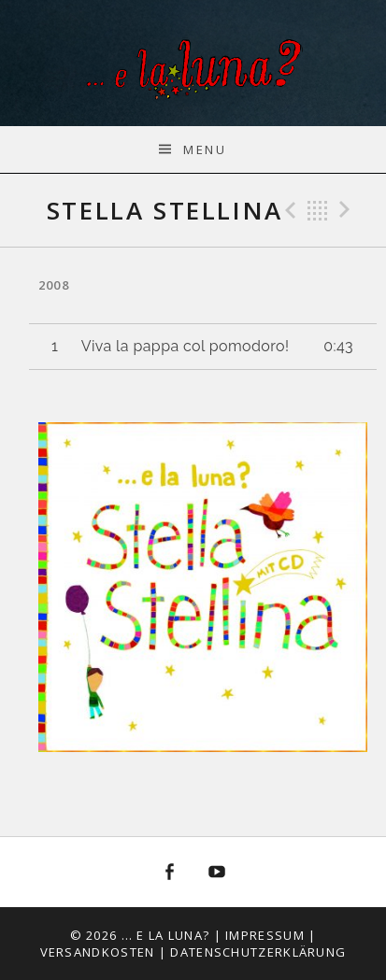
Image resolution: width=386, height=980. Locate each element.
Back (318, 210)
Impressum (265, 935)
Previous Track (288, 210)
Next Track (348, 210)
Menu (205, 149)
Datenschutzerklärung (258, 952)
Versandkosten (98, 952)
